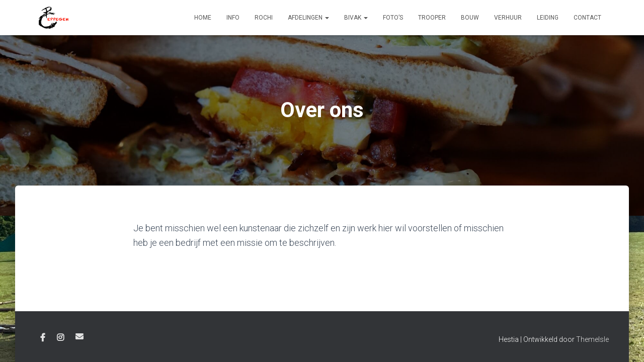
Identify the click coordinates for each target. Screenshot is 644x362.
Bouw (470, 18)
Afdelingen (308, 18)
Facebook (43, 338)
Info (233, 18)
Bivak (356, 18)
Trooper (432, 18)
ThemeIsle (592, 339)
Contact (587, 18)
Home (203, 18)
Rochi (264, 18)
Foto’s (393, 18)
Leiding (548, 18)
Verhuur (508, 18)
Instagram (60, 338)
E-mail (79, 336)
